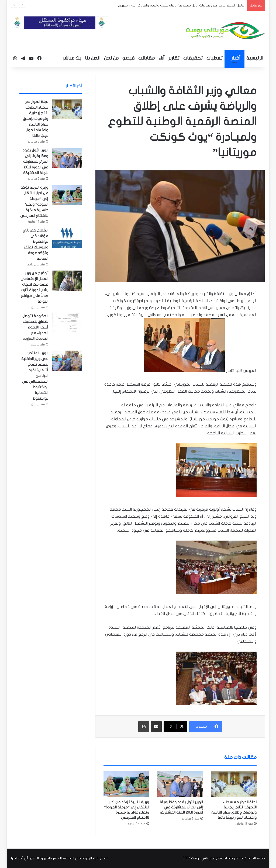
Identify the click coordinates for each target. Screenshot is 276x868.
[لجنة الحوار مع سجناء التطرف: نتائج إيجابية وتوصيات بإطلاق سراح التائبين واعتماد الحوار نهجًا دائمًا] (234, 784)
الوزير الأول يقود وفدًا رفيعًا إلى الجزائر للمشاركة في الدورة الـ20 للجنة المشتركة (181, 807)
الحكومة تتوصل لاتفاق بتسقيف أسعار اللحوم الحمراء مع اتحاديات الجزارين (35, 327)
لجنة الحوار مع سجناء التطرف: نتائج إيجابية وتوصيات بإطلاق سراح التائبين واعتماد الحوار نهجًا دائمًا (36, 119)
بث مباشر (72, 58)
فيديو (128, 58)
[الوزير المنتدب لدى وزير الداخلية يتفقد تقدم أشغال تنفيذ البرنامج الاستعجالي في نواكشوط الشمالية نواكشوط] (67, 361)
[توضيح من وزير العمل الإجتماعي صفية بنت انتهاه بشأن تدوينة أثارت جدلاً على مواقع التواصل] (67, 281)
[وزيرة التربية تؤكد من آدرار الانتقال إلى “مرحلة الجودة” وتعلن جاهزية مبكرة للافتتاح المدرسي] (126, 784)
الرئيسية (255, 58)
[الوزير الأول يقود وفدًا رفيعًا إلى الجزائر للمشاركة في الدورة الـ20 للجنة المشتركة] (180, 784)
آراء (161, 58)
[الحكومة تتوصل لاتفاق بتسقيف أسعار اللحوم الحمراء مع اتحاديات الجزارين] (67, 324)
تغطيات (215, 58)
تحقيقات (193, 58)
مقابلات (146, 58)
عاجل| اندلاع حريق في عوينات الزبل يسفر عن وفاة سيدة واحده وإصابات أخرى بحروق (181, 5)
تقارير (174, 58)
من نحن (111, 58)
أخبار (236, 58)
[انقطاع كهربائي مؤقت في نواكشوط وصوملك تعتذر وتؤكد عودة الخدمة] (67, 238)
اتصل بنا (93, 58)
